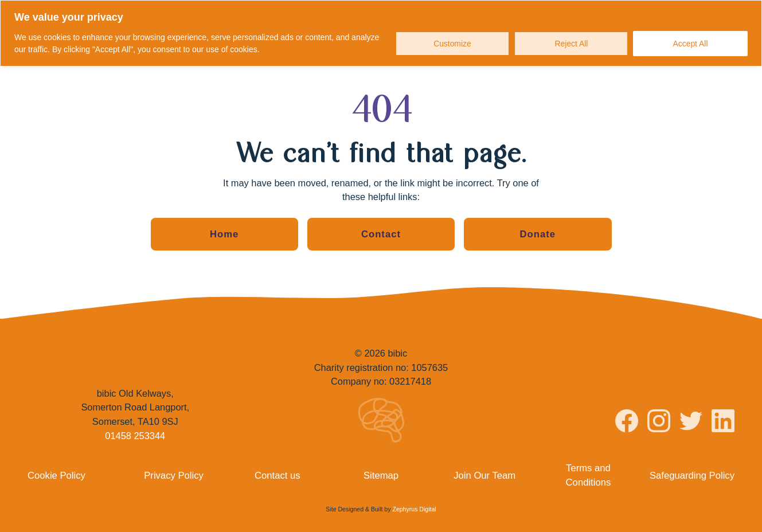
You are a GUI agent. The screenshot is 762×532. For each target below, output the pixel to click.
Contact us (278, 475)
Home (224, 234)
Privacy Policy (174, 475)
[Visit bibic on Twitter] (691, 422)
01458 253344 (135, 435)
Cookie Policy (56, 475)
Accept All (690, 44)
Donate (538, 234)
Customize (452, 44)
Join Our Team (484, 475)
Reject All (571, 44)
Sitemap (381, 475)
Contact (381, 234)
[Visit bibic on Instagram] (659, 422)
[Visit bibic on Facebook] (627, 423)
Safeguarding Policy (693, 475)
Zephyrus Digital (414, 508)
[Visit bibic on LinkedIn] (723, 422)
